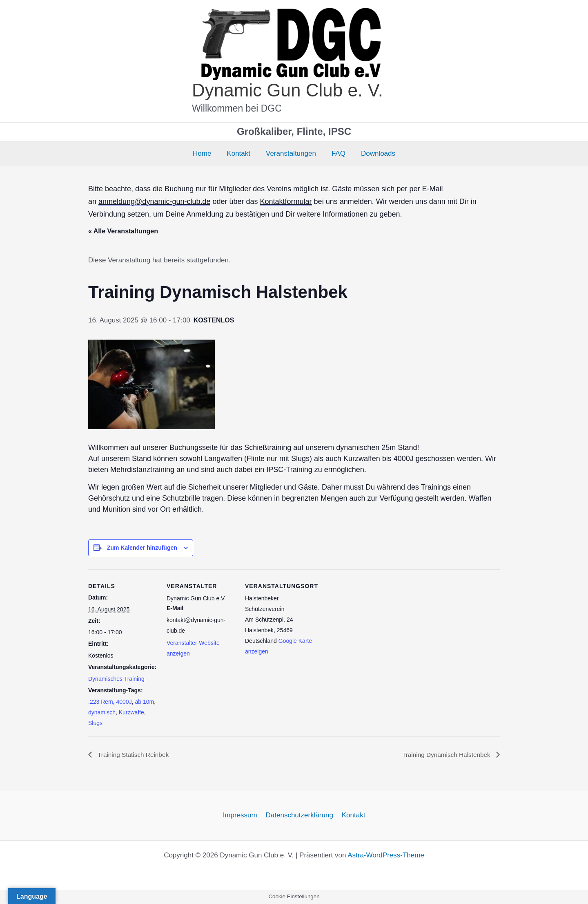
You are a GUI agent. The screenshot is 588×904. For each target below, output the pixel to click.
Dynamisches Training (116, 679)
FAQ (337, 153)
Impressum (241, 816)
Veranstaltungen (291, 153)
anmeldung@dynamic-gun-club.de (154, 201)
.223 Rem (101, 702)
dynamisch (102, 712)
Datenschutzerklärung (300, 816)
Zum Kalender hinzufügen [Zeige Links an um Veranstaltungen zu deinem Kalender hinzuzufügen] (142, 548)
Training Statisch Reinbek (134, 755)
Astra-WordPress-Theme (386, 856)
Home (205, 153)
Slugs (95, 723)
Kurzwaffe (131, 712)
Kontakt (240, 153)
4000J (124, 702)
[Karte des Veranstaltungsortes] (366, 625)
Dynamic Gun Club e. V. (287, 90)
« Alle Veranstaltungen (123, 231)
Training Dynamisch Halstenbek (445, 755)
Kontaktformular (286, 201)
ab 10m (144, 702)
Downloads (375, 153)
